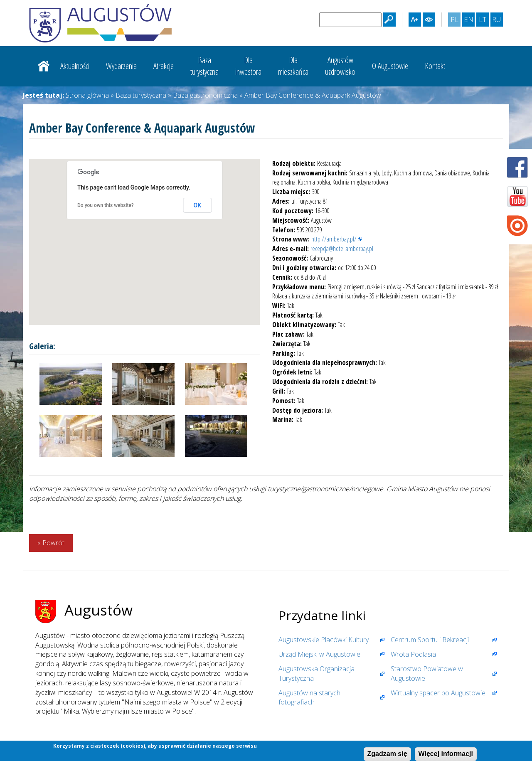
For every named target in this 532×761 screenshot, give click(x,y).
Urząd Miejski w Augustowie (319, 654)
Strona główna (44, 66)
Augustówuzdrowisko (340, 66)
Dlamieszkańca (293, 66)
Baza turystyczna (141, 95)
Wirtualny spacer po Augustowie (438, 693)
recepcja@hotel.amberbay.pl (342, 249)
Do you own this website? (106, 205)
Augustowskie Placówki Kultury (324, 640)
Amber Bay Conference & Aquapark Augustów (313, 95)
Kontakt (435, 66)
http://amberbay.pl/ (334, 239)
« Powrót (51, 543)
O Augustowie (390, 66)
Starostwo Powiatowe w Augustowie (427, 674)
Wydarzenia (121, 66)
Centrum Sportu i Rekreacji (430, 640)
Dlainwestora (248, 66)
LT (484, 20)
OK (198, 205)
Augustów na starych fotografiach (309, 698)
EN (469, 20)
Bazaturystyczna (204, 66)
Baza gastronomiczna (205, 95)
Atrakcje (164, 66)
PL (456, 20)
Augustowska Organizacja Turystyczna (316, 674)
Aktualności (75, 66)
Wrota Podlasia (413, 654)
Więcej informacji (446, 754)
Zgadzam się (387, 754)
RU (497, 20)
